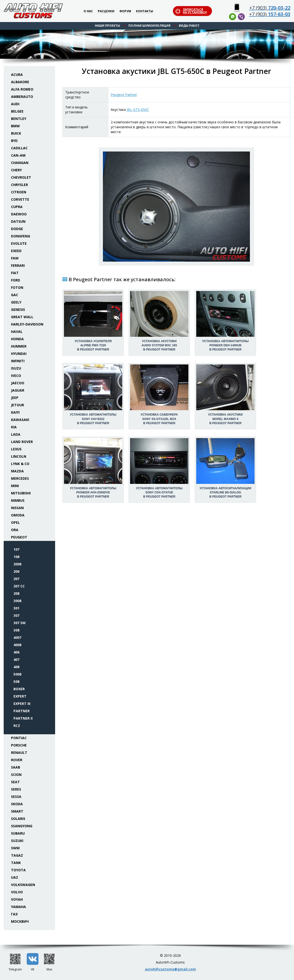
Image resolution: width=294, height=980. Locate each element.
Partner (22, 711)
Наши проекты (107, 26)
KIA (14, 427)
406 (16, 652)
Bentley (19, 119)
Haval (17, 332)
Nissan (17, 508)
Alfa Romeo (22, 89)
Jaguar (18, 390)
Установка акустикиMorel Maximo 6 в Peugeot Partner (225, 419)
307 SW (20, 623)
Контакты (145, 11)
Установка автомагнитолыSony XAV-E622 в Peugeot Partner (93, 419)
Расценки (106, 11)
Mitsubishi (21, 493)
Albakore (20, 82)
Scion (16, 775)
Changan (20, 163)
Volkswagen (23, 885)
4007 (17, 637)
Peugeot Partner (124, 95)
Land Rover (22, 442)
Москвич (20, 921)
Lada (16, 434)
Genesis (18, 309)
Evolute (19, 243)
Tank (16, 863)
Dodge (17, 229)
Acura (17, 75)
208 (16, 593)
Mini (15, 486)
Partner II (23, 718)
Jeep (15, 398)
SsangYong (22, 826)
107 (16, 549)
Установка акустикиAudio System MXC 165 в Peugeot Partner (159, 345)
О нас (88, 11)
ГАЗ (14, 914)
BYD (14, 141)
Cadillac (19, 148)
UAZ (15, 877)
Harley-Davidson (27, 324)
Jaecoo (18, 383)
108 (16, 557)
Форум (125, 11)
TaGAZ (17, 855)
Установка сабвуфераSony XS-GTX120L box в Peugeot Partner (159, 419)
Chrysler (19, 185)
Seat (15, 782)
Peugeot (19, 537)
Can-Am (18, 155)
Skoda (17, 804)
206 (16, 571)
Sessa (16, 797)
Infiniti (18, 361)
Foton (17, 287)
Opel (15, 522)
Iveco (16, 376)
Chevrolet (21, 177)
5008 (17, 674)
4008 (17, 645)
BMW (15, 126)
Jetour (18, 405)
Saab (16, 767)
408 (16, 667)
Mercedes (20, 478)
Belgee (17, 111)
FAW (15, 258)
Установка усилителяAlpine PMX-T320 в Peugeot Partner (93, 345)
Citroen (19, 192)
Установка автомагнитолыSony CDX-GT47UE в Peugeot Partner (159, 492)
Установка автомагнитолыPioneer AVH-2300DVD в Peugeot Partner (93, 492)
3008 (17, 601)
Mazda (17, 471)
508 (16, 682)
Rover (17, 760)
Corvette (20, 199)
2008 (17, 564)
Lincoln (19, 456)
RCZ (17, 726)
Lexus (16, 449)
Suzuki (17, 841)
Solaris (18, 819)
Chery (16, 170)
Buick (16, 133)
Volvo (17, 892)
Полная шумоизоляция (149, 26)
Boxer (19, 689)
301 (16, 608)
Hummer (19, 346)
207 (16, 579)
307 (16, 615)
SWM (15, 848)
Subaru (18, 833)
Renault (19, 752)
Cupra (17, 207)
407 (16, 659)
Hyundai (19, 354)
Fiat (15, 273)
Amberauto (22, 97)
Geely (16, 302)
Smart (17, 811)
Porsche (19, 745)
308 (16, 630)
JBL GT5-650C (138, 110)
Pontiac (19, 738)
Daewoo (19, 214)
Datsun (18, 221)
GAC (15, 295)
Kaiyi (15, 412)
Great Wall (22, 317)
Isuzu (16, 368)
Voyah (17, 899)
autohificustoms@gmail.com (170, 969)
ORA (15, 530)
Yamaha (18, 907)
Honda (17, 339)
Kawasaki (20, 420)
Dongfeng (21, 236)
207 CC (19, 586)
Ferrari (18, 265)
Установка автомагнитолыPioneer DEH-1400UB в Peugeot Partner (225, 345)
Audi (15, 104)
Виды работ (189, 26)
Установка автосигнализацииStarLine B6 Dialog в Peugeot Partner (225, 492)
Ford (16, 280)
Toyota (18, 870)
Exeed (16, 251)
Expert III (22, 704)
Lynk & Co (20, 464)
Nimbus (18, 500)
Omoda (18, 515)
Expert (20, 696)
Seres (16, 789)
